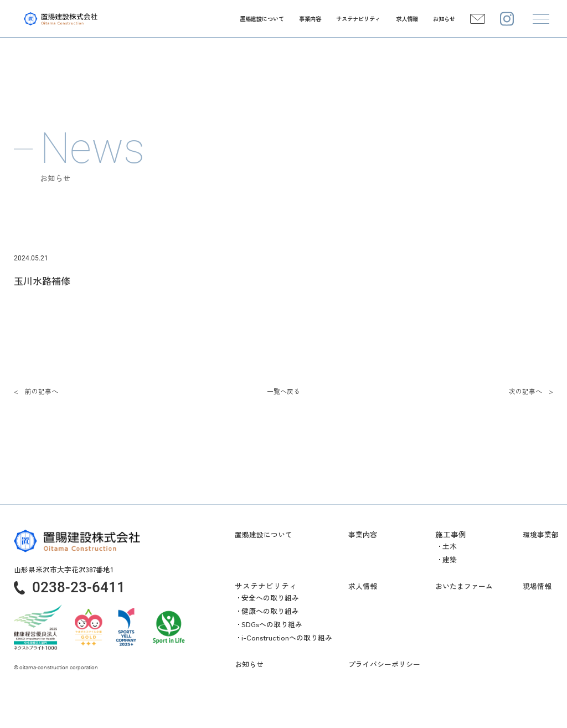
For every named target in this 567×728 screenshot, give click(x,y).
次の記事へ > (531, 391)
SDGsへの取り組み (272, 624)
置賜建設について (264, 535)
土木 (450, 546)
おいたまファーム (464, 586)
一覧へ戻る (283, 391)
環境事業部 (541, 535)
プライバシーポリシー (384, 664)
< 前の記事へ (36, 391)
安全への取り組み (270, 598)
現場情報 (537, 586)
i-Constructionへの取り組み (287, 637)
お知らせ (249, 664)
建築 (450, 559)
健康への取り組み (270, 611)
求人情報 (363, 586)
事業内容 (363, 535)
